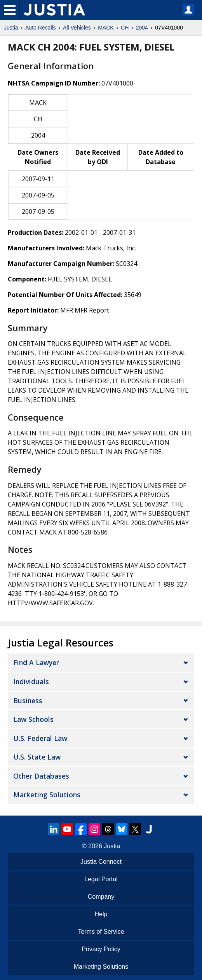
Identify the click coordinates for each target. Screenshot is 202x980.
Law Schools (33, 719)
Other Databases (41, 776)
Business (28, 700)
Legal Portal (101, 879)
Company (101, 897)
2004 (142, 28)
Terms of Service (101, 932)
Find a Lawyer (36, 662)
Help (101, 914)
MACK (106, 28)
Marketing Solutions (47, 795)
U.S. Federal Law (40, 738)
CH (125, 28)
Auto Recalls (41, 28)
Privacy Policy (101, 949)
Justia (11, 28)
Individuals (31, 681)
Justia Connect (101, 862)
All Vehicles (77, 28)
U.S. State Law (37, 757)
